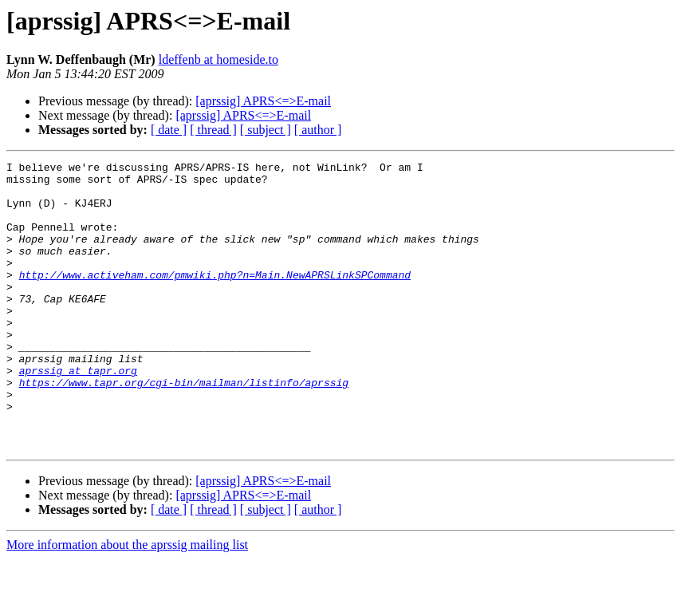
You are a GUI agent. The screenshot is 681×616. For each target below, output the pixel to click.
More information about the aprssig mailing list (127, 602)
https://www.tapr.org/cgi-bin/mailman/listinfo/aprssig (184, 428)
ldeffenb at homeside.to (218, 59)
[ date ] (169, 130)
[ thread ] (213, 130)
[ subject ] (266, 130)
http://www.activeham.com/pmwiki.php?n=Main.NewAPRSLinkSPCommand (215, 298)
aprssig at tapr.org (78, 413)
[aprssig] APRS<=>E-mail (263, 101)
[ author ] (318, 130)
